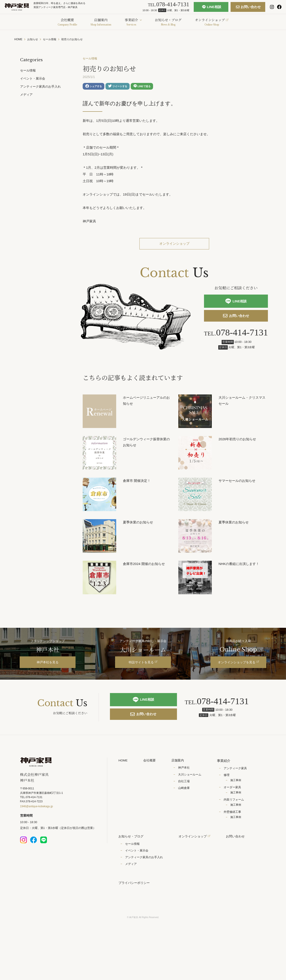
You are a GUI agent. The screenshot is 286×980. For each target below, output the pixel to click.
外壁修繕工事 (234, 829)
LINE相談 (202, 9)
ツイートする (120, 87)
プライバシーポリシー (135, 901)
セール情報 (90, 59)
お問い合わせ (239, 9)
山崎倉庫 (186, 805)
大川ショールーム (191, 792)
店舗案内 (180, 777)
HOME (123, 777)
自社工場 (186, 799)
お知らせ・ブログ (132, 854)
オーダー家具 (234, 804)
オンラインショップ (174, 246)
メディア (26, 95)
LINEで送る (146, 87)
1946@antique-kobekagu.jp (37, 825)
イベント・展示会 (33, 78)
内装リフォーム (236, 817)
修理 (228, 792)
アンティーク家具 (237, 785)
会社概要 (151, 777)
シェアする (94, 87)
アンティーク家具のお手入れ (40, 86)
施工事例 (238, 797)
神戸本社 (186, 785)
